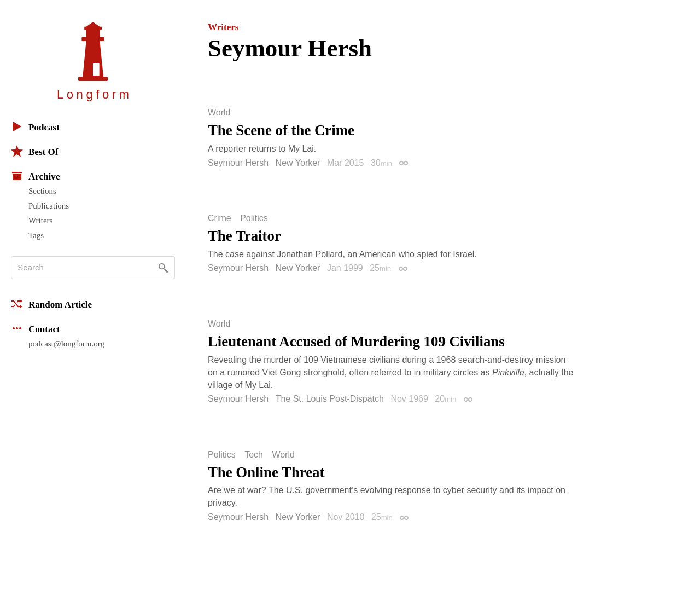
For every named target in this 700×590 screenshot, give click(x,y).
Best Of (34, 151)
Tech (254, 455)
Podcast (35, 126)
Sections (42, 191)
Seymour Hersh (238, 163)
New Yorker (298, 163)
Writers (40, 221)
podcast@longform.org (66, 344)
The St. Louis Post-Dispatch (330, 399)
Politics (254, 218)
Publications (49, 206)
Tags (36, 235)
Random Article (51, 304)
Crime (220, 218)
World (219, 113)
